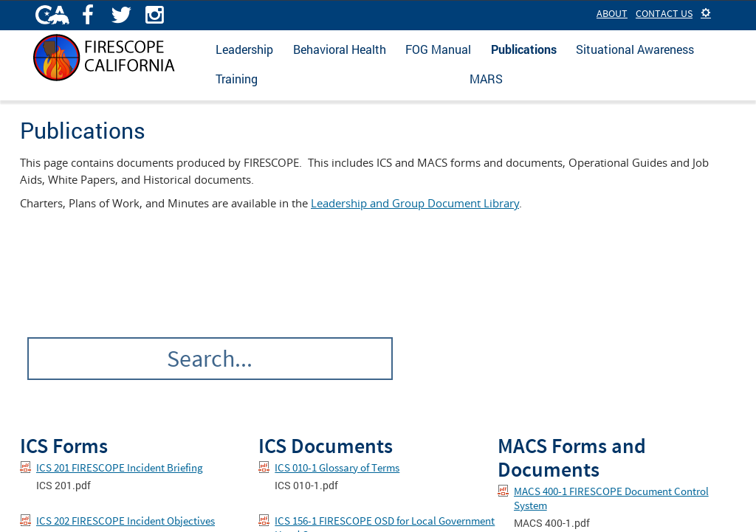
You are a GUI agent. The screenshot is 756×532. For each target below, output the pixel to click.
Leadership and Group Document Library (415, 203)
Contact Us (664, 13)
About (612, 13)
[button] (706, 13)
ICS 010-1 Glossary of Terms (337, 467)
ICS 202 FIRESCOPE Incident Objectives (126, 521)
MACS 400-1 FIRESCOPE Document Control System (611, 498)
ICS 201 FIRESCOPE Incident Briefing (120, 467)
